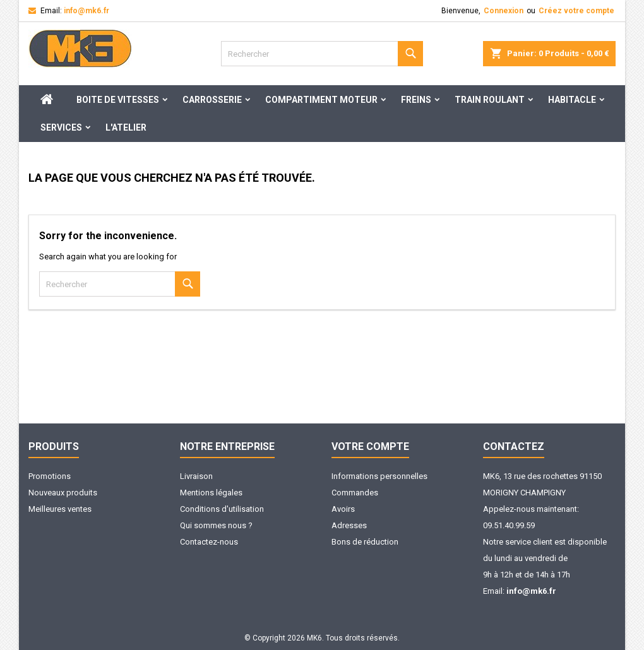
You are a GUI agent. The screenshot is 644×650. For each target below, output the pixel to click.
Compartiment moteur (321, 100)
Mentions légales (211, 493)
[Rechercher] (322, 54)
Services (61, 127)
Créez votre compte (576, 11)
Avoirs (343, 509)
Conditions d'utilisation (222, 509)
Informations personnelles (379, 476)
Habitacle (572, 100)
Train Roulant (490, 100)
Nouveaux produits (63, 493)
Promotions (50, 476)
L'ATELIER (126, 127)
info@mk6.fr (86, 11)
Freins (416, 100)
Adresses (349, 525)
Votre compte (370, 446)
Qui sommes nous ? (216, 525)
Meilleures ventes (60, 509)
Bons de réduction (365, 542)
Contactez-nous (209, 542)
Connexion (504, 11)
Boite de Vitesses (118, 100)
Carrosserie (212, 100)
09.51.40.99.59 (509, 525)
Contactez (514, 446)
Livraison (196, 476)
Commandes (355, 493)
